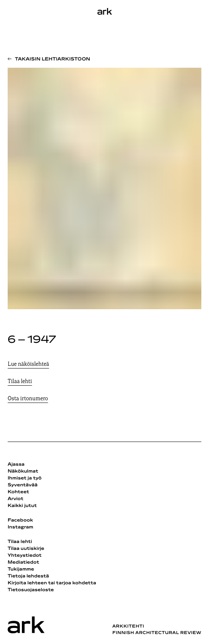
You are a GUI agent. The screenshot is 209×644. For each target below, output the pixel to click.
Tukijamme (21, 569)
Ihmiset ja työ (25, 478)
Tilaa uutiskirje (26, 549)
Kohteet (18, 492)
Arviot (16, 499)
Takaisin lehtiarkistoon (53, 59)
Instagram (21, 527)
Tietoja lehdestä (28, 576)
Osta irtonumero (28, 399)
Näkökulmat (23, 471)
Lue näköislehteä (28, 364)
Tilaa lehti (20, 382)
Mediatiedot (23, 562)
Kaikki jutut (22, 506)
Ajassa (16, 465)
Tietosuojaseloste (31, 590)
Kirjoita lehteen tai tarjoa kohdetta (52, 583)
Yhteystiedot (25, 556)
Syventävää (23, 485)
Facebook (20, 520)
